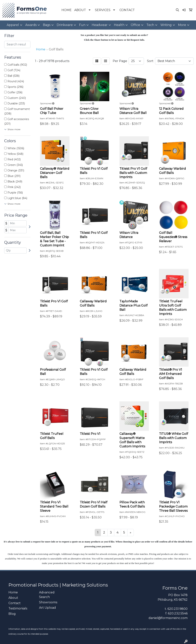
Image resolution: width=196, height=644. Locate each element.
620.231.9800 (178, 609)
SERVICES (103, 10)
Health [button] (119, 25)
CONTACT (127, 10)
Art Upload (47, 608)
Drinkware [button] (65, 25)
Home (13, 592)
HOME (67, 10)
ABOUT (80, 10)
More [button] (182, 25)
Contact (15, 603)
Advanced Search (47, 595)
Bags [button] (47, 25)
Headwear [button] (100, 25)
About (13, 598)
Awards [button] (31, 25)
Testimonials (18, 608)
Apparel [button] (13, 25)
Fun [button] (82, 25)
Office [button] (135, 25)
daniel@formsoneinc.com (168, 618)
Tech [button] (150, 25)
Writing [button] (166, 25)
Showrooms (48, 602)
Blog (12, 614)
